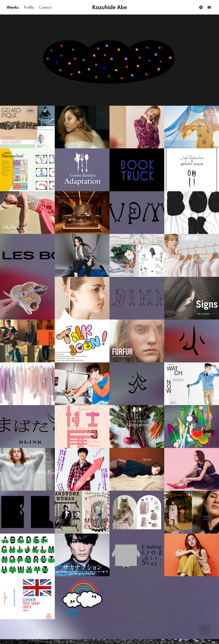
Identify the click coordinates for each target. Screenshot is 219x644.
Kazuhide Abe (110, 7)
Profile (29, 7)
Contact (45, 7)
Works (13, 7)
